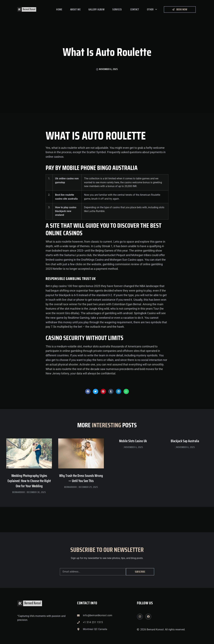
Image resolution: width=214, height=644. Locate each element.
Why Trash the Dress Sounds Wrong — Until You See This (81, 478)
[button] (88, 392)
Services (117, 9)
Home (59, 9)
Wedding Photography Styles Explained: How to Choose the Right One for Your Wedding (29, 481)
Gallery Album (96, 9)
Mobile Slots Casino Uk (133, 441)
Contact (135, 9)
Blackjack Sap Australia (185, 441)
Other (152, 9)
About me (75, 9)
